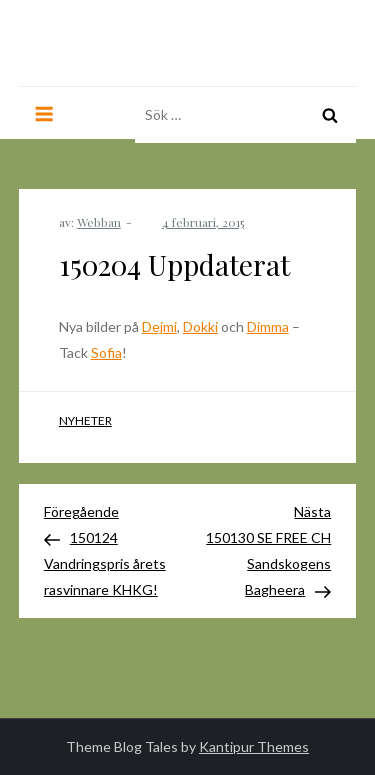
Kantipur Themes (254, 746)
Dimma (268, 326)
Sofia (106, 352)
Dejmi (159, 326)
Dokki (200, 326)
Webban (99, 222)
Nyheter (85, 420)
